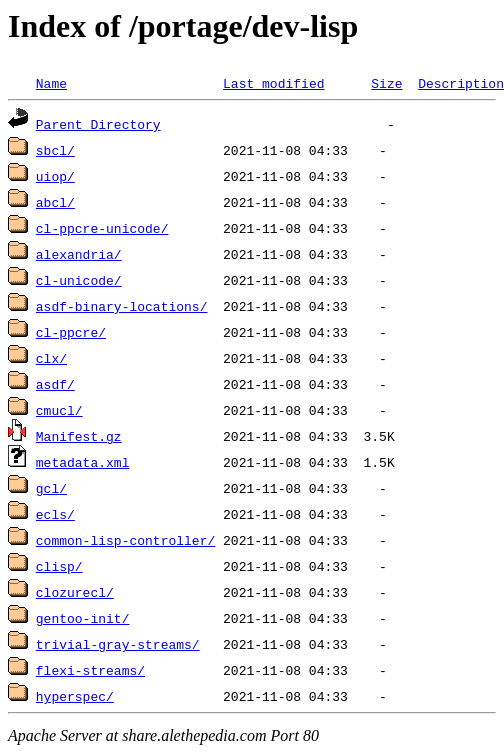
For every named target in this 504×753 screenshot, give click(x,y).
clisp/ (59, 566)
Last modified (273, 83)
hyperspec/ (75, 696)
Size (386, 83)
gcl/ (51, 488)
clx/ (51, 358)
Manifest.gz (79, 436)
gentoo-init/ (83, 618)
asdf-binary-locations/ (122, 306)
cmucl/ (59, 410)
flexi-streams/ (90, 670)
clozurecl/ (75, 592)
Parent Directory (98, 124)
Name (51, 83)
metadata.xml (83, 462)
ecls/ (55, 514)
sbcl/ (55, 150)
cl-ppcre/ (71, 332)
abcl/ (55, 202)
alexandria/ (79, 254)
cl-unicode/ (79, 280)
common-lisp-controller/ (125, 540)
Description (461, 83)
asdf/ (55, 384)
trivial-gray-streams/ (118, 644)
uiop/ (55, 176)
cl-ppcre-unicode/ (102, 228)
